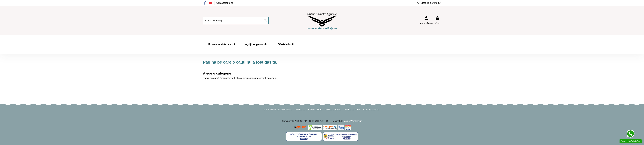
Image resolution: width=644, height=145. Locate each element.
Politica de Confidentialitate (309, 110)
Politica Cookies (333, 110)
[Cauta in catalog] (265, 21)
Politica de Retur (352, 110)
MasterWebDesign (353, 121)
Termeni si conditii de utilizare (277, 110)
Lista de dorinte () (429, 3)
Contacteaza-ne (225, 3)
